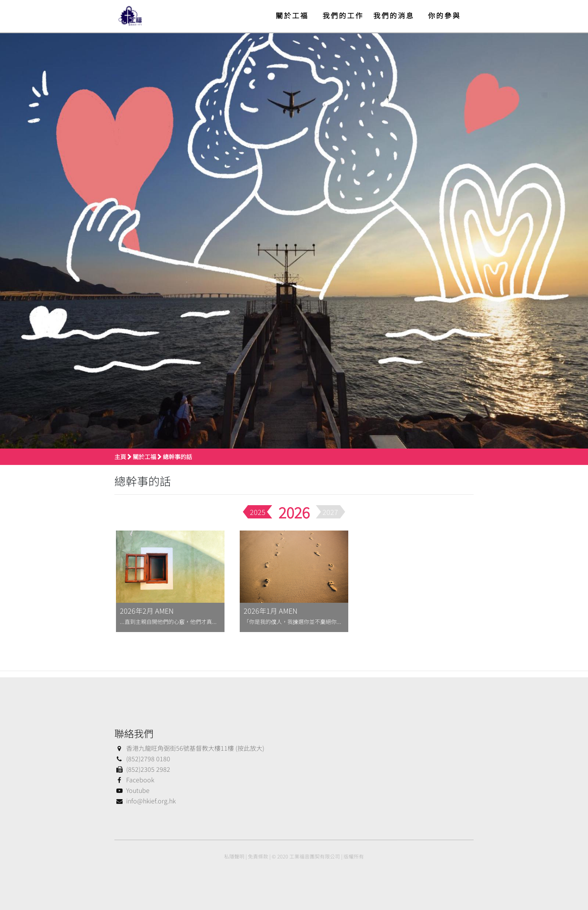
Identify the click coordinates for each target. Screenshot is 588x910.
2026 (294, 512)
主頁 (120, 457)
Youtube (132, 790)
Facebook (134, 780)
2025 (258, 512)
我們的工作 (343, 15)
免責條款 (258, 856)
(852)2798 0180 (142, 759)
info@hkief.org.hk (145, 801)
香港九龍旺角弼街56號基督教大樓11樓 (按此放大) (189, 748)
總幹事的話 (177, 457)
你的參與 (444, 15)
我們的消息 (394, 15)
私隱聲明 (234, 856)
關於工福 (292, 15)
